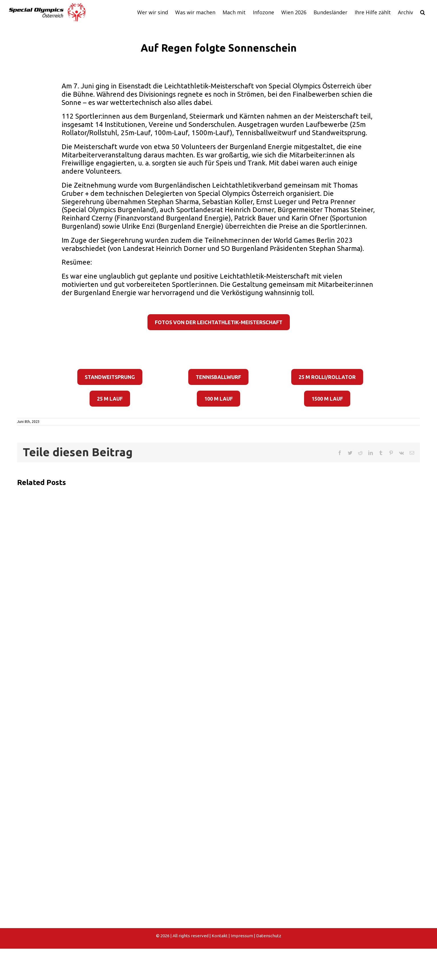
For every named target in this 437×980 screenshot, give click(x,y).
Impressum (242, 936)
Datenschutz (269, 936)
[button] (422, 12)
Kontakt (220, 936)
